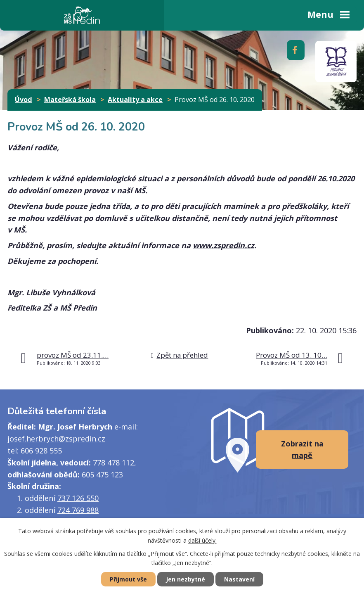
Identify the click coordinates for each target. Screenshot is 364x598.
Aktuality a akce (135, 100)
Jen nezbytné (186, 579)
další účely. (202, 540)
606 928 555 (41, 451)
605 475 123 (102, 475)
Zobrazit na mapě (302, 450)
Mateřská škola (70, 100)
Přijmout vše (128, 579)
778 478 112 (113, 463)
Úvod (24, 100)
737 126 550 (78, 498)
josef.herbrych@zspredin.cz (56, 439)
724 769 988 (78, 510)
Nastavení (239, 579)
